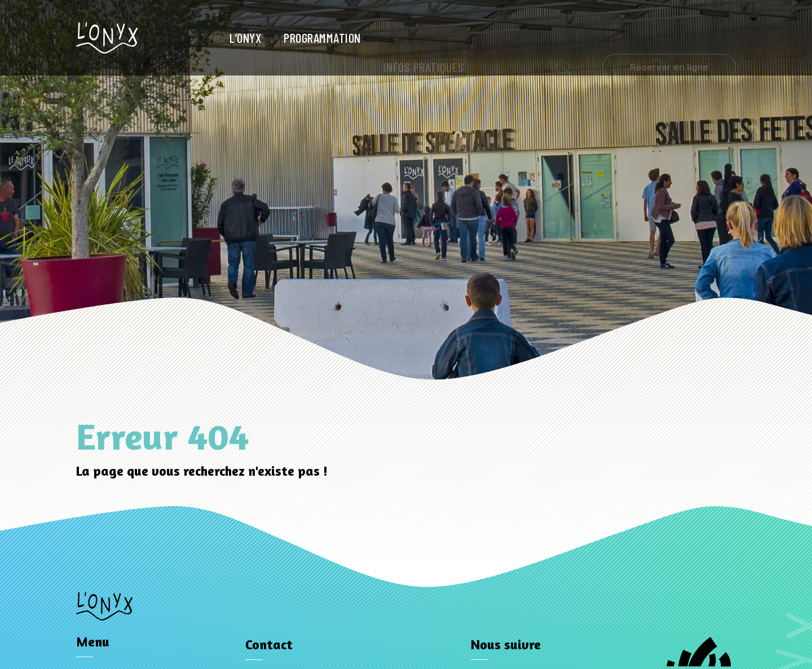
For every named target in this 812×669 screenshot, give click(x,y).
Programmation (322, 38)
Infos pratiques (424, 39)
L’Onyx (245, 38)
